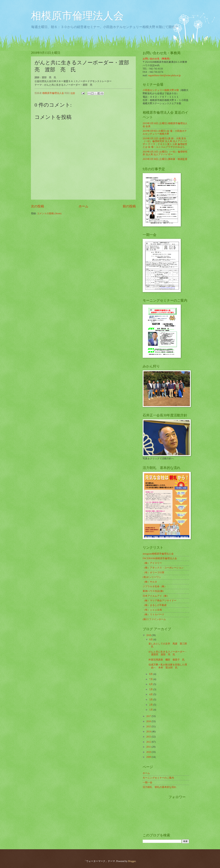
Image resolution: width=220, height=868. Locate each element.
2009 (149, 757)
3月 (151, 700)
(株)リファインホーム (154, 619)
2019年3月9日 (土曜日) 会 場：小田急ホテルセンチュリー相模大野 (165, 132)
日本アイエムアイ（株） (156, 596)
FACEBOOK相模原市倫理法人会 (160, 558)
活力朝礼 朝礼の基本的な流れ (159, 787)
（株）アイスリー (152, 563)
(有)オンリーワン (152, 577)
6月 (151, 684)
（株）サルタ (150, 582)
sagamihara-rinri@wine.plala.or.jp (164, 75)
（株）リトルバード (153, 614)
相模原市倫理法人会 (77, 16)
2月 (151, 705)
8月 (151, 674)
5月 (151, 689)
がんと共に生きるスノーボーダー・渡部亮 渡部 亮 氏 (168, 653)
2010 (149, 752)
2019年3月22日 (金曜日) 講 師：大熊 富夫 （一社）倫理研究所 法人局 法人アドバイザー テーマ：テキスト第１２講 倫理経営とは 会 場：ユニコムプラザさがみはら (165, 143)
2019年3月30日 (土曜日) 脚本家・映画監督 (165, 159)
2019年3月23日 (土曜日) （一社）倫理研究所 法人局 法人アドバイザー (165, 153)
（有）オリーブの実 (153, 573)
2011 (149, 747)
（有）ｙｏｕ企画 (152, 610)
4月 (151, 694)
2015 (149, 727)
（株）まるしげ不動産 (155, 605)
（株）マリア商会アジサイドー (159, 601)
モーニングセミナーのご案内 (158, 778)
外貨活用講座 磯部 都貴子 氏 (167, 660)
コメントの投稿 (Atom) (49, 213)
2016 (149, 721)
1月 (151, 710)
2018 (149, 635)
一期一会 (147, 782)
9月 (151, 640)
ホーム (83, 206)
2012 (149, 742)
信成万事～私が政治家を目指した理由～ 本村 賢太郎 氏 (168, 666)
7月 (151, 679)
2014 (149, 732)
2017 (149, 716)
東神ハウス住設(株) (153, 591)
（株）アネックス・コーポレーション (163, 568)
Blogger (132, 861)
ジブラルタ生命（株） (155, 586)
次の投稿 (37, 206)
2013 (149, 737)
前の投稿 (129, 206)
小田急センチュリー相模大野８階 (161, 90)
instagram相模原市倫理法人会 (158, 554)
